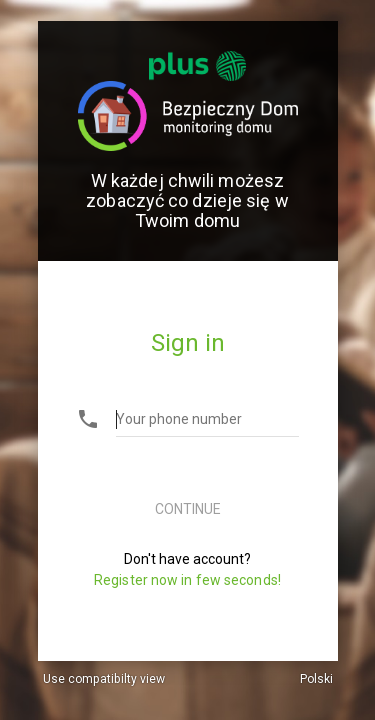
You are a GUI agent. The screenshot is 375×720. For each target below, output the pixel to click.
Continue (188, 509)
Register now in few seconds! (187, 580)
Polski (316, 679)
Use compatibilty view (104, 679)
